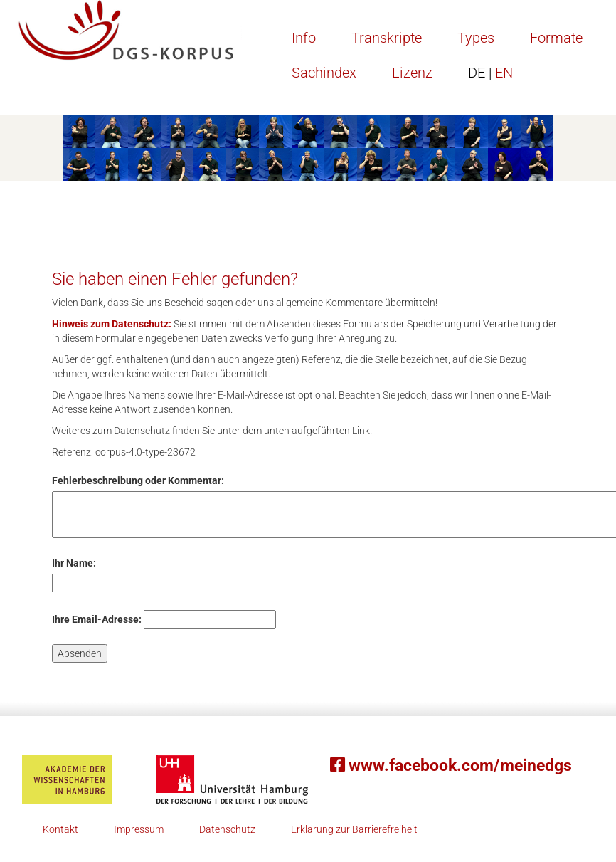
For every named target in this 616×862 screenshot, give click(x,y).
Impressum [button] (139, 829)
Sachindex (324, 73)
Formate (556, 38)
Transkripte (387, 38)
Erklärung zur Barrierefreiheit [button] (354, 829)
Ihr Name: (74, 563)
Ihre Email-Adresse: (97, 619)
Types (476, 38)
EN (490, 73)
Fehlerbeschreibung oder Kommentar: (138, 480)
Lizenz (412, 73)
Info (304, 38)
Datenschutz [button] (227, 829)
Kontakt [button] (60, 829)
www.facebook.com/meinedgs (451, 766)
